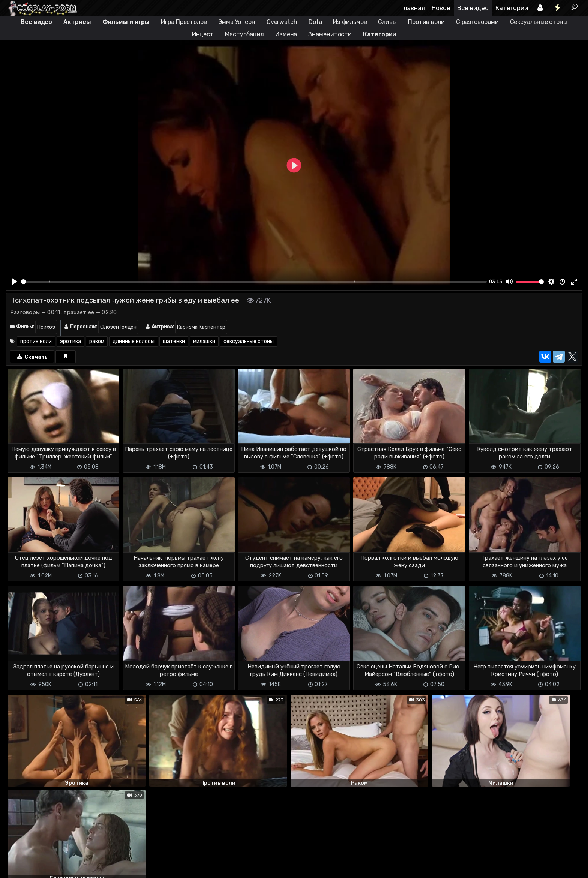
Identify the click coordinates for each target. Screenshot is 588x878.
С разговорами (477, 22)
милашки (204, 341)
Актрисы (77, 22)
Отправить (36, 838)
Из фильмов (350, 22)
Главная (413, 8)
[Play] (14, 282)
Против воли (426, 22)
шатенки (174, 341)
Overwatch (282, 22)
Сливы (387, 22)
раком (97, 341)
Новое (441, 8)
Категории (512, 8)
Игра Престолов (184, 22)
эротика (70, 341)
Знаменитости (330, 34)
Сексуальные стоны (539, 22)
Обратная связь (84, 868)
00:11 (54, 312)
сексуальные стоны (249, 341)
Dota (315, 22)
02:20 (109, 312)
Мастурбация (244, 34)
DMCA (18, 868)
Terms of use (45, 868)
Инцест (203, 34)
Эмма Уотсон (237, 22)
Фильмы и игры (126, 22)
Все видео (473, 8)
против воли (36, 341)
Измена (286, 34)
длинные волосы (133, 341)
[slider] (254, 282)
